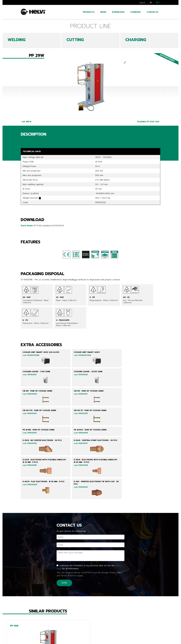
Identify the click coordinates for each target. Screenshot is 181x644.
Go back (26, 629)
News (103, 12)
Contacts (153, 12)
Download (118, 12)
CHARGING (136, 40)
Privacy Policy (115, 512)
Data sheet (27, 226)
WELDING (17, 40)
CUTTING (75, 40)
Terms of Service (69, 515)
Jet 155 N (26, 122)
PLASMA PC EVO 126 (149, 122)
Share (23, 140)
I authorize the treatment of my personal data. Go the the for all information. (89, 506)
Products (89, 12)
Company (136, 12)
